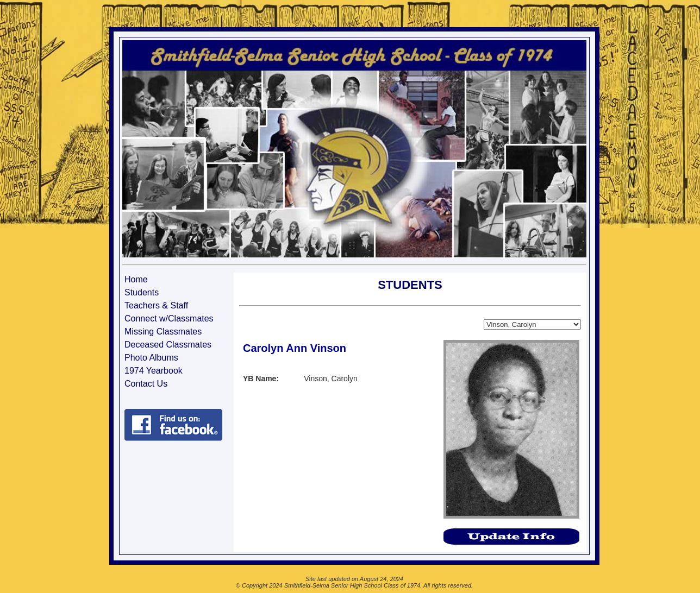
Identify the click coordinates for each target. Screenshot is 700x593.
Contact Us (146, 384)
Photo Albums (151, 358)
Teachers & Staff (156, 305)
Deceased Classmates (168, 345)
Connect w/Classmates (169, 318)
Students (142, 292)
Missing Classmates (163, 332)
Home (136, 279)
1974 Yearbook (154, 371)
